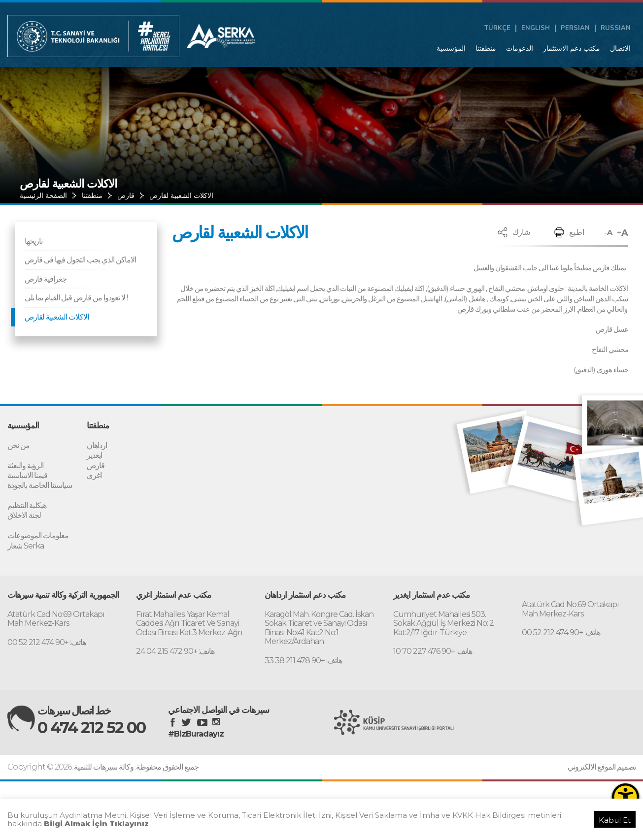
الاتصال (620, 48)
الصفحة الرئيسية (43, 195)
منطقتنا (486, 48)
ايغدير (94, 455)
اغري (94, 475)
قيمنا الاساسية (27, 475)
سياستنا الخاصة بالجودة (40, 485)
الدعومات (520, 48)
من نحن (18, 445)
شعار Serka (26, 544)
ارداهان (97, 445)
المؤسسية (451, 48)
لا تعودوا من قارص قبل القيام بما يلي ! (76, 298)
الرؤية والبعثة (25, 465)
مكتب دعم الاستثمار (572, 48)
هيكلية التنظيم (27, 504)
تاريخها (34, 241)
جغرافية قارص (46, 279)
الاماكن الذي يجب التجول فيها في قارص (80, 260)
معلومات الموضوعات (38, 534)
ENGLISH (536, 28)
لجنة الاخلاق (24, 514)
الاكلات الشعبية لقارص (181, 195)
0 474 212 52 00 (94, 726)
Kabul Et (615, 820)
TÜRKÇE (497, 28)
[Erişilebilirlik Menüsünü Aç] (626, 797)
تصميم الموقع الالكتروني (602, 765)
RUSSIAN (616, 28)
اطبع (577, 232)
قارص (126, 195)
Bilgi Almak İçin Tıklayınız (96, 824)
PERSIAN (575, 28)
